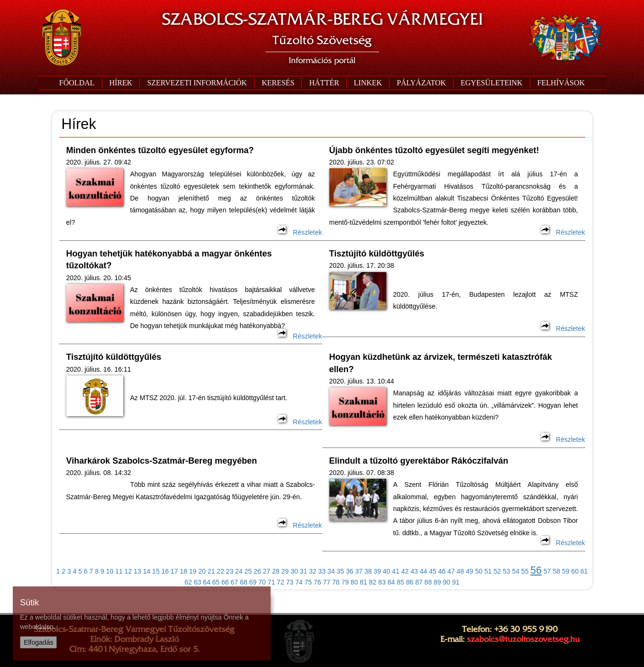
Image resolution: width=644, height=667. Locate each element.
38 (368, 571)
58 (556, 571)
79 (345, 582)
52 (497, 571)
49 (470, 571)
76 (317, 582)
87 (419, 582)
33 (322, 571)
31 (304, 571)
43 (414, 571)
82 (373, 582)
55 (525, 571)
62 (188, 582)
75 (308, 582)
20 (202, 571)
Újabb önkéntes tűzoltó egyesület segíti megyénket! (434, 150)
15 (156, 571)
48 (461, 571)
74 (299, 582)
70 (262, 582)
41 (396, 571)
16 (165, 571)
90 (447, 582)
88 (428, 582)
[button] (197, 83)
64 (207, 582)
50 (479, 571)
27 (267, 571)
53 (507, 571)
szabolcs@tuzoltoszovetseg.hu (523, 639)
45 (433, 571)
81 (363, 582)
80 (354, 582)
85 (400, 582)
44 (424, 571)
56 (536, 570)
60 (575, 571)
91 (456, 582)
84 (391, 582)
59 (566, 571)
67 (235, 582)
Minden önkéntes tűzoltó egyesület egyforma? (160, 150)
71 (272, 582)
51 (488, 571)
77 (327, 582)
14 (147, 571)
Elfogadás (38, 642)
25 (248, 571)
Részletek (300, 232)
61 (584, 571)
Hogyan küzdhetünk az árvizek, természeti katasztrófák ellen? (441, 363)
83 (382, 582)
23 (230, 571)
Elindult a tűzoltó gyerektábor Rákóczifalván (419, 461)
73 (290, 582)
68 (244, 582)
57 (547, 571)
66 (225, 582)
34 (331, 571)
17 (174, 571)
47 (451, 571)
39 (377, 571)
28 (276, 571)
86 (410, 582)
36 (350, 571)
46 (442, 571)
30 (294, 571)
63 (198, 582)
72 (281, 582)
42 (405, 571)
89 (437, 582)
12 (128, 571)
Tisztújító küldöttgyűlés (377, 254)
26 (257, 571)
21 (211, 571)
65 (216, 582)
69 (253, 582)
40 (387, 571)
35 (340, 571)
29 (285, 571)
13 (137, 571)
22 (220, 571)
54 (516, 571)
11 (119, 571)
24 (239, 571)
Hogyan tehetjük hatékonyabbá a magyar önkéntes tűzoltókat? (169, 260)
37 (359, 571)
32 (313, 571)
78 (336, 582)
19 (193, 571)
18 (184, 571)
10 (110, 571)
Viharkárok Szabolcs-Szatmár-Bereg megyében (162, 461)
